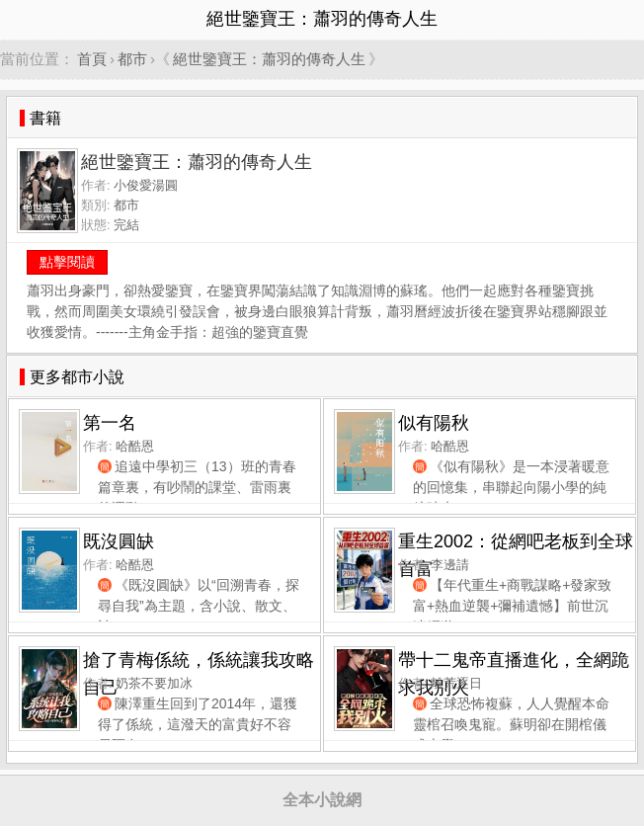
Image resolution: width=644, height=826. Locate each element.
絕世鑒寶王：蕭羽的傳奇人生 (269, 59)
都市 (132, 59)
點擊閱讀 (67, 262)
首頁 (92, 59)
